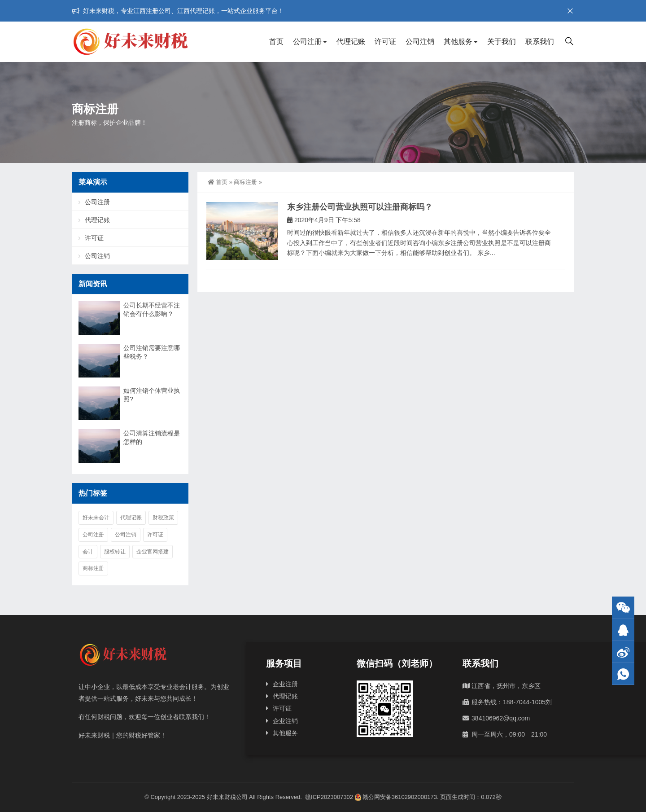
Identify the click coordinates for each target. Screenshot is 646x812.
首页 (276, 42)
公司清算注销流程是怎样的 (152, 437)
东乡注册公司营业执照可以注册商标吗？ (360, 207)
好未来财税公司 (227, 797)
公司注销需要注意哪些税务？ (152, 352)
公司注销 (420, 42)
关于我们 (502, 42)
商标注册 (245, 182)
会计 (88, 552)
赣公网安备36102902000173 (396, 797)
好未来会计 (96, 518)
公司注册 (307, 42)
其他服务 (458, 42)
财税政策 (163, 518)
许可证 (385, 42)
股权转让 (115, 552)
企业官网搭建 (153, 552)
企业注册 (285, 684)
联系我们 (540, 42)
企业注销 (285, 721)
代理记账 (351, 42)
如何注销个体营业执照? (152, 395)
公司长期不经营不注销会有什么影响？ (152, 309)
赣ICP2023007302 (329, 797)
